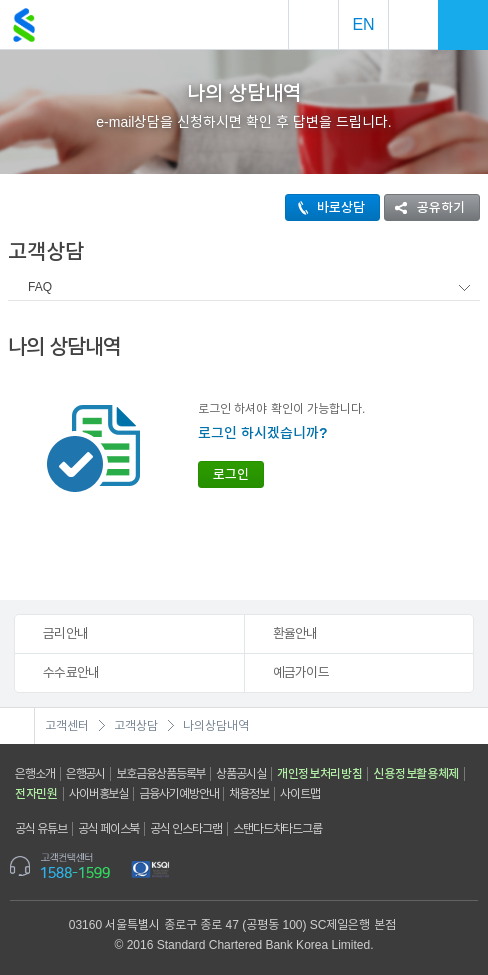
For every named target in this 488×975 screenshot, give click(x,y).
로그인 (231, 474)
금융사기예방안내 (178, 794)
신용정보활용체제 (416, 774)
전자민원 (36, 794)
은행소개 (35, 774)
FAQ (40, 287)
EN (363, 24)
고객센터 (67, 726)
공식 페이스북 (109, 829)
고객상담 (136, 726)
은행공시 (86, 774)
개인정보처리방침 (320, 774)
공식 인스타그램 (186, 829)
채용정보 (249, 794)
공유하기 (425, 207)
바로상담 (325, 207)
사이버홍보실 (98, 794)
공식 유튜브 (41, 829)
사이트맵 (300, 794)
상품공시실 (241, 774)
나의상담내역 (216, 726)
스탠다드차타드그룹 (277, 829)
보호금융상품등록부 (160, 774)
